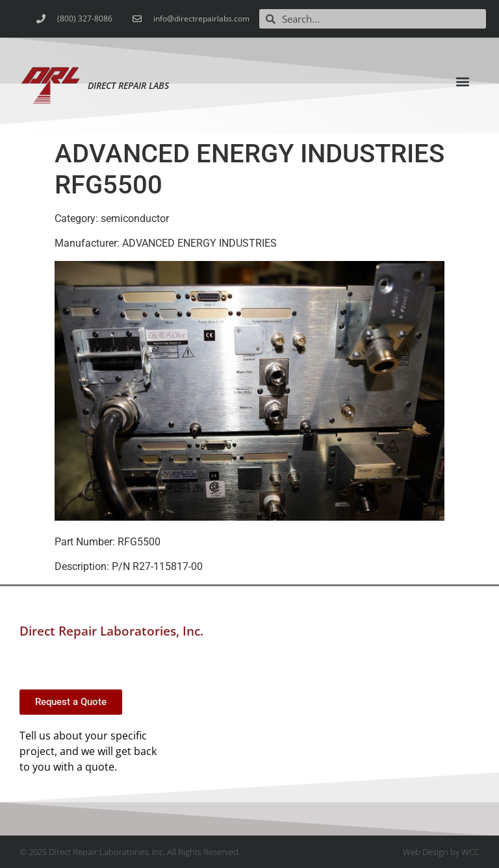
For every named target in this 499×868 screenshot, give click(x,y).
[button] (463, 81)
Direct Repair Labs (128, 85)
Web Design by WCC (441, 852)
